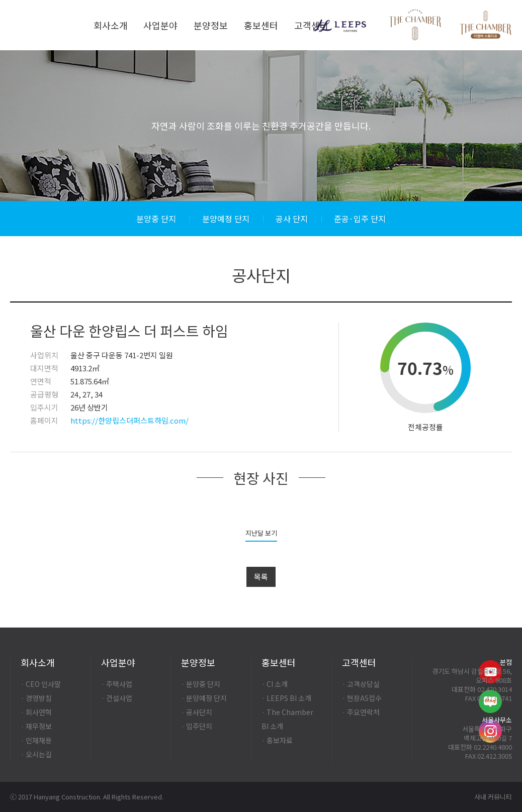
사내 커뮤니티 (493, 797)
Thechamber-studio (486, 26)
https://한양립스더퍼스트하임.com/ (129, 420)
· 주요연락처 (361, 712)
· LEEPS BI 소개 (286, 698)
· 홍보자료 (277, 740)
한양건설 (45, 25)
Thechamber (415, 25)
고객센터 (311, 25)
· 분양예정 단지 (204, 698)
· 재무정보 (36, 726)
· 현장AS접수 (362, 698)
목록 (261, 577)
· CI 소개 (275, 684)
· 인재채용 (36, 740)
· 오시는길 (36, 754)
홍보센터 (261, 25)
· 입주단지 (197, 726)
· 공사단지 (197, 712)
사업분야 (160, 25)
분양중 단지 (156, 219)
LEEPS (340, 26)
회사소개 (111, 25)
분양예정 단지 (226, 219)
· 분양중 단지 (201, 684)
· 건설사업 (117, 698)
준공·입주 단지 (360, 219)
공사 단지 (292, 219)
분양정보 (211, 25)
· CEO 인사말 (41, 684)
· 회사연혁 (36, 712)
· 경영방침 (36, 698)
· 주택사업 (117, 684)
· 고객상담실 (361, 684)
